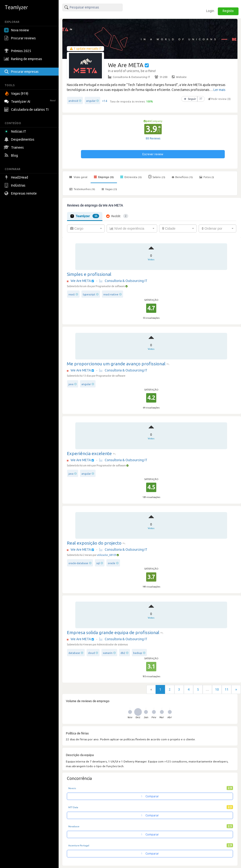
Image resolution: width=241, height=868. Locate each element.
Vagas (109, 189)
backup (138, 653)
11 (227, 689)
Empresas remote (21, 193)
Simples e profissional (89, 274)
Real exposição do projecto (94, 543)
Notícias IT (16, 131)
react (72, 294)
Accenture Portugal (79, 846)
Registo (228, 11)
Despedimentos (20, 139)
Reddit (117, 216)
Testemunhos (82, 189)
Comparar (150, 796)
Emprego (104, 177)
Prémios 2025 (18, 51)
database (74, 653)
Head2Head (17, 177)
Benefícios (182, 177)
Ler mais (219, 90)
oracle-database (78, 563)
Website (179, 77)
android (73, 101)
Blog (12, 155)
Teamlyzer (85, 216)
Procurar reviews (20, 38)
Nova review (16, 30)
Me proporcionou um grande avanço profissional (116, 364)
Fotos (207, 177)
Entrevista (131, 177)
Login (210, 11)
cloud (91, 653)
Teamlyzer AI (30, 101)
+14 (105, 101)
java (71, 384)
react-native (111, 294)
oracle (112, 563)
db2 (123, 653)
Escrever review (153, 154)
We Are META (81, 281)
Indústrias (15, 185)
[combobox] (86, 228)
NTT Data (73, 807)
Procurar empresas (22, 72)
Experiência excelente (89, 453)
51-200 (161, 77)
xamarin (108, 653)
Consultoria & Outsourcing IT (129, 77)
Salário (157, 177)
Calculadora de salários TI (27, 110)
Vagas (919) (17, 94)
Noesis (72, 788)
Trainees (14, 147)
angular (91, 101)
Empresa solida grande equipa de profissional (113, 632)
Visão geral (78, 177)
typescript (89, 294)
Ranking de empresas (24, 59)
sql (98, 563)
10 (217, 689)
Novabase (74, 826)
